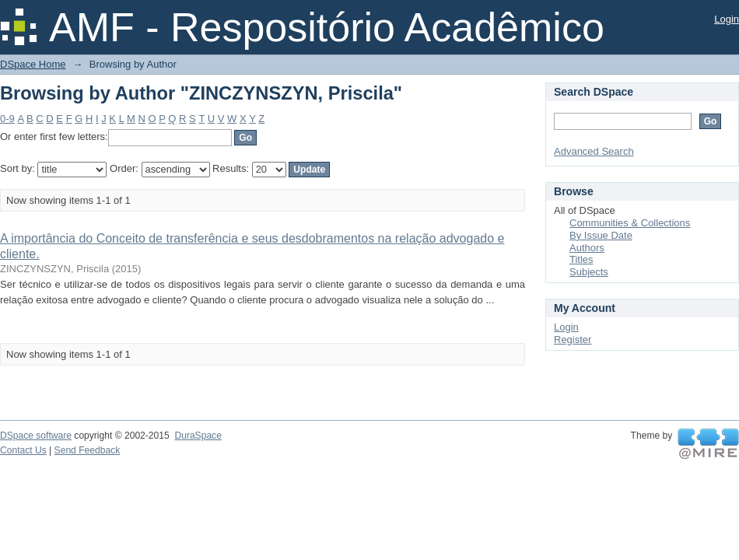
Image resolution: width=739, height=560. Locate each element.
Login (727, 19)
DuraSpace (198, 436)
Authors (587, 248)
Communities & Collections (630, 223)
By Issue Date (601, 235)
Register (573, 339)
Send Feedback (88, 450)
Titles (581, 259)
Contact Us (23, 450)
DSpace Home (33, 64)
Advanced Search (594, 151)
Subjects (589, 272)
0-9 (7, 119)
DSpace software (36, 436)
